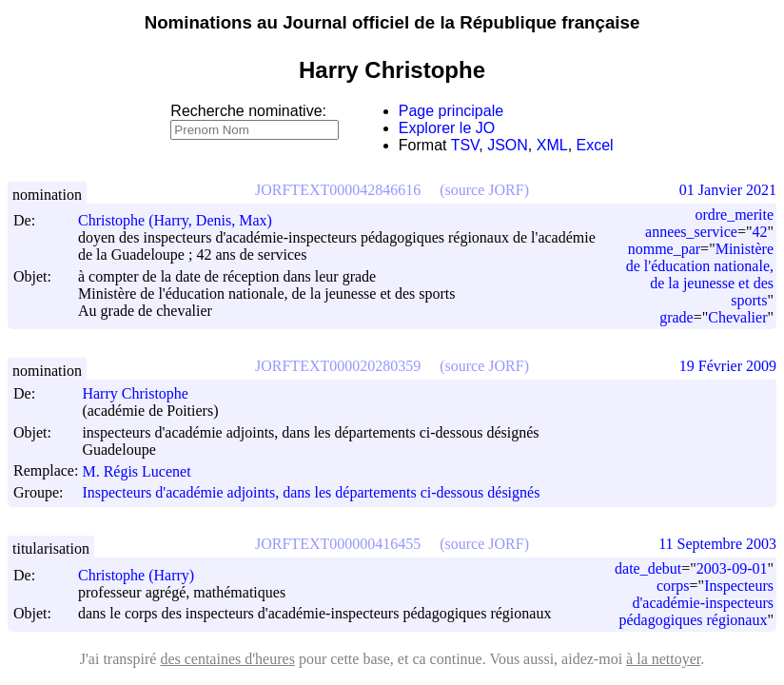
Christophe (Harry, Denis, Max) (184, 220)
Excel (595, 145)
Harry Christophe (144, 393)
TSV (465, 145)
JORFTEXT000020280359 (338, 366)
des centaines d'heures (227, 659)
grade (676, 317)
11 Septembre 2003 (717, 544)
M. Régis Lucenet (145, 471)
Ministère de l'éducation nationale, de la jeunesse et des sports (700, 274)
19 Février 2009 (728, 366)
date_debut (648, 568)
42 (759, 232)
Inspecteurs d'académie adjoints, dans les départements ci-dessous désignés (311, 492)
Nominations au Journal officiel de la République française (392, 22)
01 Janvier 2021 (728, 190)
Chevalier (737, 317)
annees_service (691, 232)
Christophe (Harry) (145, 575)
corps (673, 586)
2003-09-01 (732, 568)
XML (552, 145)
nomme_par (664, 249)
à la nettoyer (663, 659)
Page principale (451, 111)
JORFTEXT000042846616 (338, 190)
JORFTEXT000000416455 (338, 544)
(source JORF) (484, 190)
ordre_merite (734, 215)
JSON (508, 145)
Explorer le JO (447, 128)
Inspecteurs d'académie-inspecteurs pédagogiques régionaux (696, 603)
